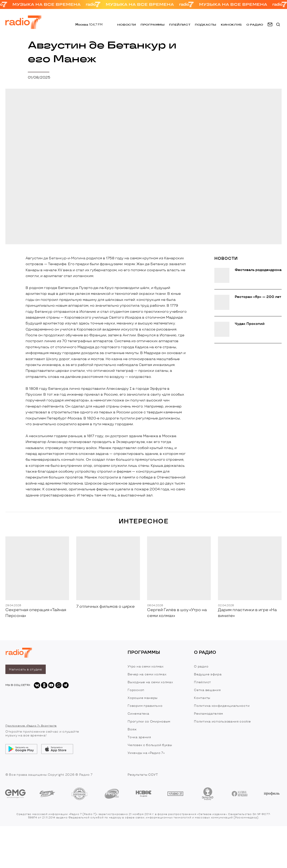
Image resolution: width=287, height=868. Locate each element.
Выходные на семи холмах (150, 682)
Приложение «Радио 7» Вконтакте (31, 726)
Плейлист (180, 25)
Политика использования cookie (222, 721)
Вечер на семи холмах (147, 674)
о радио (255, 25)
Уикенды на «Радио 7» (146, 753)
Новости (127, 25)
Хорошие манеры (143, 698)
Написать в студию (26, 669)
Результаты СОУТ (143, 775)
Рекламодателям (209, 714)
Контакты (202, 698)
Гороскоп (136, 690)
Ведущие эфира (208, 674)
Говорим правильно (145, 706)
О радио (201, 666)
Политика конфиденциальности (222, 706)
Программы (153, 25)
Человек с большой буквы (150, 745)
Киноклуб (231, 25)
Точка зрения (139, 737)
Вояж (132, 729)
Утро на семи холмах (146, 666)
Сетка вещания (207, 690)
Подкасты (206, 25)
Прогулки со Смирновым (149, 721)
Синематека (138, 714)
